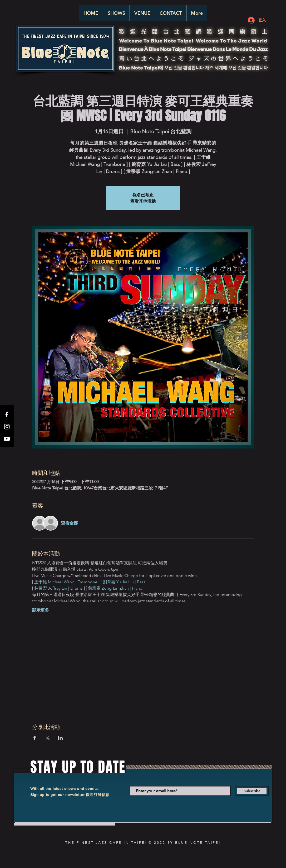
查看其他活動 (143, 201)
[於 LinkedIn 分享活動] (60, 738)
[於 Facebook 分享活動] (35, 738)
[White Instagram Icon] (7, 427)
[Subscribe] (252, 791)
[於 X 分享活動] (48, 738)
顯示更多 (41, 610)
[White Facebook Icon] (7, 414)
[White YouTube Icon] (7, 439)
